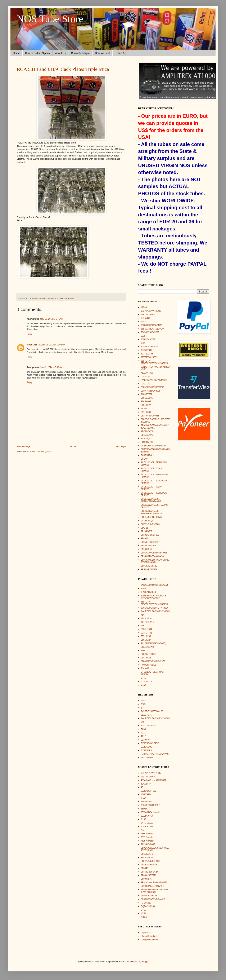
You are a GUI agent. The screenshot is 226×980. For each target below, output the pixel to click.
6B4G (144, 589)
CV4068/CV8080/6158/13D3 (154, 380)
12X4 (143, 322)
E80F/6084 (146, 401)
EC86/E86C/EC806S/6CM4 (154, 446)
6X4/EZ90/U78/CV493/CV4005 (155, 611)
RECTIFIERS (147, 758)
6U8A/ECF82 (147, 827)
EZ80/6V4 (145, 740)
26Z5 (143, 704)
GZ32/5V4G (146, 747)
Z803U (144, 917)
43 (142, 787)
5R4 (143, 708)
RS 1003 (145, 668)
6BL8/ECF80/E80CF (150, 805)
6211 (143, 343)
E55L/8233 (146, 636)
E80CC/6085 (147, 398)
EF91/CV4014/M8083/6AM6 (154, 553)
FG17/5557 (146, 903)
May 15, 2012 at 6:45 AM (52, 319)
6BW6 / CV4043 (148, 592)
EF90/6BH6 (146, 549)
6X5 (143, 722)
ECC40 (144, 459)
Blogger (145, 962)
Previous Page (24, 447)
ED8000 (145, 651)
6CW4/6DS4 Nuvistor (151, 812)
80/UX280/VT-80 (149, 726)
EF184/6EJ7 (147, 531)
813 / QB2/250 (148, 622)
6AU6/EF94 (146, 794)
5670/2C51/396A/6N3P (152, 325)
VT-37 (144, 678)
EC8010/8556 (147, 442)
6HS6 (143, 819)
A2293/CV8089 (148, 844)
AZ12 (143, 736)
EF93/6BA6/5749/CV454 (152, 556)
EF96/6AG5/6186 (149, 566)
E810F (144, 409)
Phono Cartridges (149, 936)
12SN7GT (145, 318)
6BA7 (143, 798)
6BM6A (144, 809)
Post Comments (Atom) (40, 452)
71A (143, 615)
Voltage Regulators (150, 940)
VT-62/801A (146, 682)
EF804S (145, 538)
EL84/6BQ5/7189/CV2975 (153, 661)
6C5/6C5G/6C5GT (149, 347)
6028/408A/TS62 (149, 339)
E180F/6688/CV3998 (151, 391)
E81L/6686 (146, 412)
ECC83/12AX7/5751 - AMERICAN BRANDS (151, 500)
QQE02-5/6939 (148, 906)
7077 (143, 830)
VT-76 (144, 685)
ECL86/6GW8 (147, 647)
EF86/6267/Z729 (149, 546)
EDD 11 (144, 528)
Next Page (121, 447)
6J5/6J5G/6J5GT (149, 357)
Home (16, 53)
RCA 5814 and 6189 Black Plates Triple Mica (63, 69)
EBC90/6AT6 (147, 431)
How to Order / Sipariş (37, 53)
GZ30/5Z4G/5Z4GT (150, 743)
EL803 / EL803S (148, 654)
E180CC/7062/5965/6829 (153, 387)
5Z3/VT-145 (146, 715)
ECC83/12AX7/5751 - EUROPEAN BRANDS (151, 512)
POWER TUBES (149, 665)
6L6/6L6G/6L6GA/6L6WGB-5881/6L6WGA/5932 (154, 597)
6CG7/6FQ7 (146, 350)
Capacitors (146, 933)
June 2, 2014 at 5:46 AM (51, 367)
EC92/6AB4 (146, 455)
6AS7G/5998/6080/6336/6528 (155, 585)
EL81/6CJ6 (146, 658)
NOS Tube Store (50, 19)
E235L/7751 (146, 633)
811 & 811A (146, 619)
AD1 (143, 626)
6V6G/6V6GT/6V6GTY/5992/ (154, 608)
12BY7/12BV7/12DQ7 (151, 311)
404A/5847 (146, 784)
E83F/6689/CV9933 (150, 416)
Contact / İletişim (80, 53)
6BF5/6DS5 (146, 802)
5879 (143, 336)
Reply (30, 334)
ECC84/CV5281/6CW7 (152, 517)
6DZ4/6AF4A (147, 816)
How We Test (102, 53)
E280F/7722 (147, 394)
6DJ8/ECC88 (147, 354)
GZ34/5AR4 (146, 751)
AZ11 (143, 733)
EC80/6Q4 (146, 439)
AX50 (143, 729)
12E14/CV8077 (148, 315)
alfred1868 (32, 345)
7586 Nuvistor (147, 834)
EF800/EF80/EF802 (150, 535)
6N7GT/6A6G (147, 823)
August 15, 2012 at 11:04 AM (52, 345)
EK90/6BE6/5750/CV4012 (153, 899)
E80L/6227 (146, 405)
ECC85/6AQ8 (147, 521)
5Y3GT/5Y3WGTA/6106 (152, 711)
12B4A (144, 307)
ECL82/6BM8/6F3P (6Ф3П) (153, 643)
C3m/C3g (145, 377)
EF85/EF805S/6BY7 (150, 542)
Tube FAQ (121, 53)
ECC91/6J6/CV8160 (150, 524)
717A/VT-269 (147, 373)
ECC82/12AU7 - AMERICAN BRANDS (42, 299)
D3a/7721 (145, 384)
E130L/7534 (146, 629)
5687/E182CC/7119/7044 (153, 329)
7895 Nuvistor (147, 841)
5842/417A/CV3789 (150, 332)
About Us (60, 53)
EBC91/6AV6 (147, 435)
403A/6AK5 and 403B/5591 (153, 780)
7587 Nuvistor (147, 837)
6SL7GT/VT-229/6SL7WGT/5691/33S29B (154, 362)
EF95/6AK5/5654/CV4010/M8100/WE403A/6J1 (155, 561)
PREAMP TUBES (67, 299)
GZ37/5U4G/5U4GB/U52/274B (155, 754)
